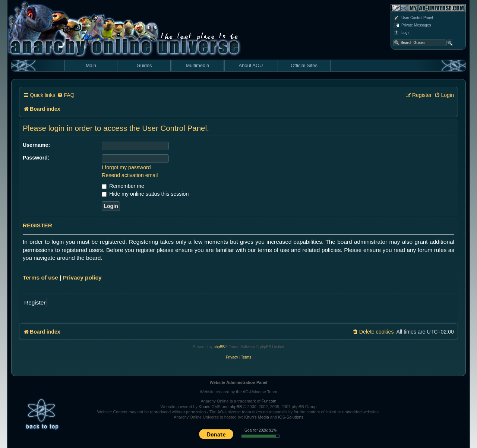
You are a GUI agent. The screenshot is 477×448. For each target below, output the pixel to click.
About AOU (251, 65)
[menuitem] (66, 95)
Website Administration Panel (239, 382)
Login (402, 33)
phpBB (219, 347)
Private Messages (412, 25)
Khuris (204, 407)
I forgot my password (126, 167)
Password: (36, 158)
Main (91, 65)
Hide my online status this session (145, 194)
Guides (144, 65)
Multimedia (198, 65)
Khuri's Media (256, 417)
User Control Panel (413, 18)
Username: (36, 145)
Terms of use (40, 277)
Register (35, 302)
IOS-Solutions (291, 417)
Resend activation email (130, 175)
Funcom (269, 401)
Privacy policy (82, 277)
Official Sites (304, 65)
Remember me (123, 186)
